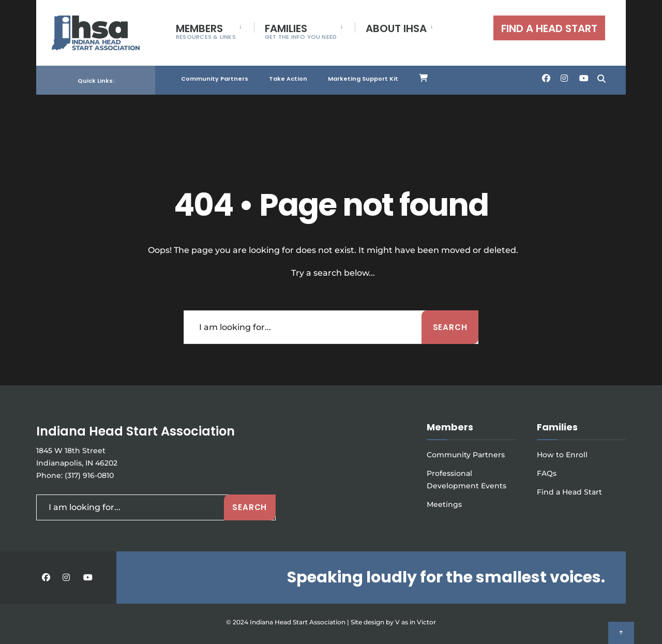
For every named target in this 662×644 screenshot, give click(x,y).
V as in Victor (416, 622)
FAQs (547, 473)
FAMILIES (301, 31)
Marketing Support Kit (363, 77)
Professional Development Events (467, 480)
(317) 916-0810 (89, 475)
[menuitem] (215, 29)
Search (450, 327)
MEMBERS (206, 31)
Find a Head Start (569, 492)
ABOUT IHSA (396, 28)
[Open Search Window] (601, 76)
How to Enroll (562, 455)
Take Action (288, 77)
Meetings (444, 504)
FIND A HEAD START (549, 28)
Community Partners (215, 77)
